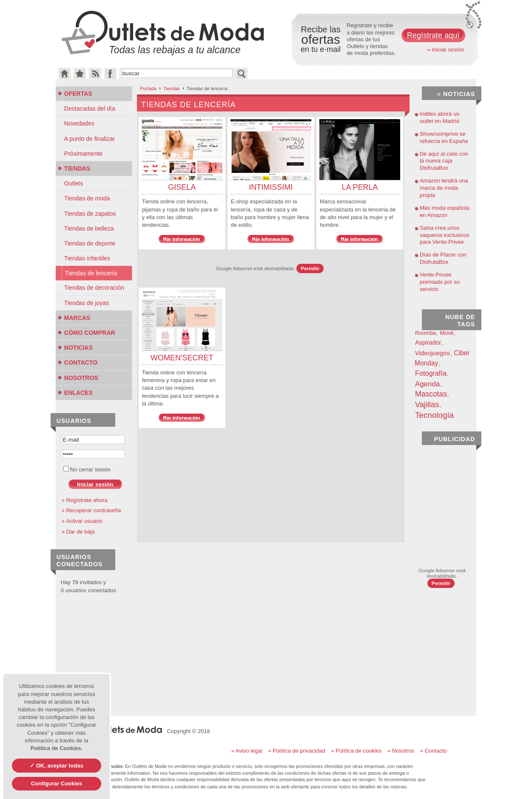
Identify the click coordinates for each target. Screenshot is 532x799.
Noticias (75, 348)
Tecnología (434, 415)
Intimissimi (271, 187)
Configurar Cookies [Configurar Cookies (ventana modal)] (57, 783)
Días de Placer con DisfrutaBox (443, 258)
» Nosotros (401, 751)
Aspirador (428, 342)
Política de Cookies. (57, 748)
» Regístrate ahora (85, 500)
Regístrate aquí (433, 35)
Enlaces (75, 393)
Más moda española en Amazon (445, 211)
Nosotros (78, 378)
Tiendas (172, 88)
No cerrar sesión (87, 469)
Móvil (447, 333)
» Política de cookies (356, 751)
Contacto (78, 362)
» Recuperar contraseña (91, 510)
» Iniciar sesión (445, 50)
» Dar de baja (78, 532)
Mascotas (431, 394)
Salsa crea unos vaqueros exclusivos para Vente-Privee (445, 235)
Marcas (74, 318)
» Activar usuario (82, 521)
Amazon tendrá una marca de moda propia (444, 188)
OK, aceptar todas (59, 766)
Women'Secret (182, 358)
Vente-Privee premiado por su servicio (440, 282)
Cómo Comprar (87, 333)
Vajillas (427, 405)
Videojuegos (432, 353)
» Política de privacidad (296, 751)
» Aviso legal (247, 751)
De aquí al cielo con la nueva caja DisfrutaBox (444, 161)
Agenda (427, 384)
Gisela (182, 187)
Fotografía (431, 373)
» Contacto (434, 751)
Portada (148, 88)
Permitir (310, 268)
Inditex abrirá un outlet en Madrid (440, 117)
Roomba (425, 333)
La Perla (360, 187)
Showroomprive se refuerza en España (444, 137)
